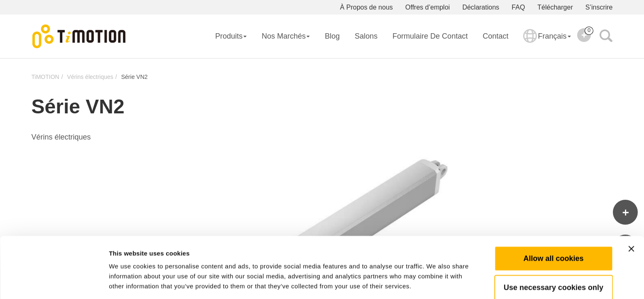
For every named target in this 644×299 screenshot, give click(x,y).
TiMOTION (45, 77)
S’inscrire (599, 7)
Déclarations (481, 7)
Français (547, 42)
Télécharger (555, 7)
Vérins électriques (90, 77)
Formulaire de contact (430, 36)
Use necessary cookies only (553, 257)
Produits (231, 36)
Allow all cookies (553, 228)
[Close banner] (631, 218)
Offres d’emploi (427, 7)
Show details (436, 283)
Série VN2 (135, 77)
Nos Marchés (286, 36)
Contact (495, 36)
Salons (366, 36)
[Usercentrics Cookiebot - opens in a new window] (54, 283)
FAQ (518, 7)
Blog (332, 36)
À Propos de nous (366, 7)
